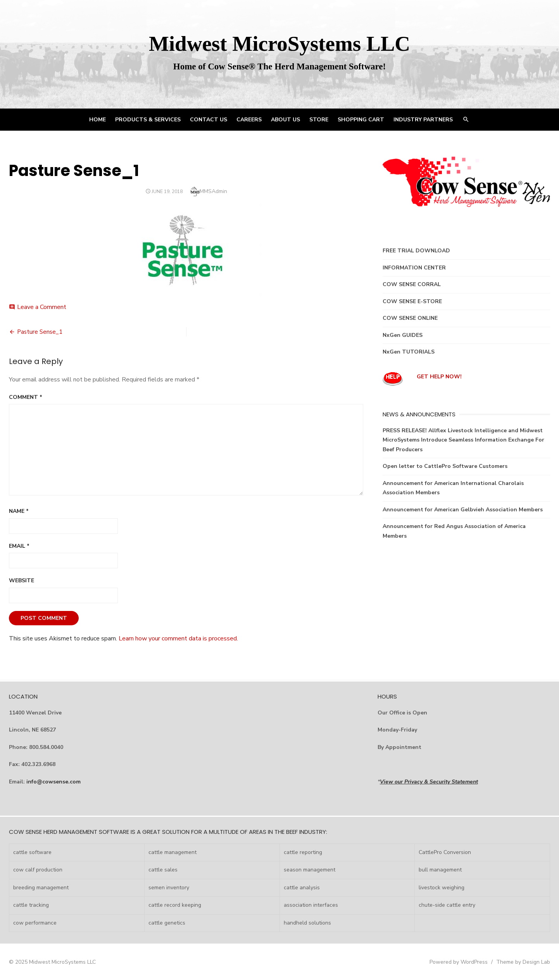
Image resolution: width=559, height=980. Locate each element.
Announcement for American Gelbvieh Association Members (463, 510)
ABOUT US (286, 120)
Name (19, 511)
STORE (319, 120)
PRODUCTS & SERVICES (148, 120)
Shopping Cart (361, 120)
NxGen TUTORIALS (409, 352)
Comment (26, 397)
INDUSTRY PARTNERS (423, 120)
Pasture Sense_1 (40, 332)
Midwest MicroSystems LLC (279, 44)
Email (19, 546)
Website (22, 581)
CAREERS (249, 120)
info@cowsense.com (53, 782)
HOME (97, 120)
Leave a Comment (42, 307)
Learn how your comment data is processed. (178, 638)
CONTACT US (209, 120)
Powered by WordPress (459, 962)
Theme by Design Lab (523, 962)
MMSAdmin (213, 191)
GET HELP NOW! (439, 377)
